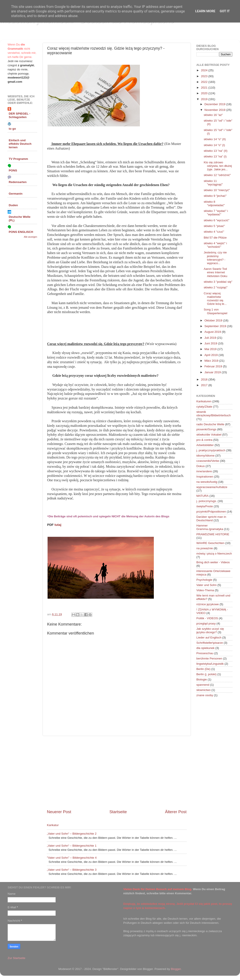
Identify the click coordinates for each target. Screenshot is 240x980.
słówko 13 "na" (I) (215, 156)
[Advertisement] (117, 772)
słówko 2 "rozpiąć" (216, 287)
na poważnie (205, 548)
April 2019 (212, 355)
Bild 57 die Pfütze (215, 238)
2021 (205, 88)
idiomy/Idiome (205, 456)
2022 (205, 82)
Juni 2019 (211, 343)
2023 (205, 76)
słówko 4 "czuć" (214, 232)
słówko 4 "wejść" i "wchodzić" (215, 245)
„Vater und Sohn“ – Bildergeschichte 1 (72, 846)
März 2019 (212, 361)
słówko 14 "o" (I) (214, 145)
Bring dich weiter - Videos (213, 562)
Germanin (16, 194)
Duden (13, 205)
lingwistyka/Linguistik (210, 664)
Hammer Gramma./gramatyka (210, 527)
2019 (205, 99)
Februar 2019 (214, 366)
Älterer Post (176, 812)
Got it (225, 11)
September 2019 (216, 326)
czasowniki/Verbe (208, 461)
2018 (205, 379)
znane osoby (205, 695)
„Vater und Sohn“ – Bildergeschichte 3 (72, 870)
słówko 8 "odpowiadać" (214, 203)
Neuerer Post (59, 812)
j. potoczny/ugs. (207, 501)
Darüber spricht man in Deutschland (211, 519)
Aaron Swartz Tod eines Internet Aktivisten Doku (216, 272)
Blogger (176, 969)
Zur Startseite (16, 958)
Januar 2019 (213, 372)
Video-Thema (205, 590)
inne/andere (204, 471)
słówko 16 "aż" (213, 115)
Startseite (118, 812)
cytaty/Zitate (204, 407)
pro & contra (204, 440)
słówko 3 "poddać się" (218, 282)
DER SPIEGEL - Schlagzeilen (20, 115)
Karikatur (53, 825)
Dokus (201, 466)
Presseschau (205, 653)
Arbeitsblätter (205, 445)
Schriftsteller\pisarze (210, 643)
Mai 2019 (211, 349)
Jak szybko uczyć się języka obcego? (210, 630)
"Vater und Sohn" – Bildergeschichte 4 (72, 858)
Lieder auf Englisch (209, 637)
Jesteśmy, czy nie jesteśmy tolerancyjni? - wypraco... (215, 258)
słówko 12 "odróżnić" (217, 175)
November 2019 (215, 110)
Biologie (202, 679)
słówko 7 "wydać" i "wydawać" (216, 213)
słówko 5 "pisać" (214, 226)
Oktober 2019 (214, 320)
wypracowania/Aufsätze (212, 487)
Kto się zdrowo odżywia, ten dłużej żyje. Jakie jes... (218, 166)
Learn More (205, 11)
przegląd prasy (206, 623)
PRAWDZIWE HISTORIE (213, 534)
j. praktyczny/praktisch (211, 450)
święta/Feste (205, 506)
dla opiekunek (205, 648)
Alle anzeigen (30, 237)
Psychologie (204, 580)
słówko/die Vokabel (209, 435)
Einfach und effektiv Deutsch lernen (20, 144)
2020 (205, 93)
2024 (205, 70)
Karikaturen (204, 401)
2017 (205, 385)
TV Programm (18, 159)
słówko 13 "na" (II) (216, 151)
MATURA (202, 496)
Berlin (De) (203, 669)
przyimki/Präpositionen (211, 512)
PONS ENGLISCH (21, 232)
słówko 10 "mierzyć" (217, 190)
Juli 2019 (211, 338)
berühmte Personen (209, 658)
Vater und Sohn (207, 585)
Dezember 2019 (215, 104)
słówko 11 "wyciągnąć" (213, 183)
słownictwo (203, 690)
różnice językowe (208, 604)
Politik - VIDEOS (207, 618)
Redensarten (18, 182)
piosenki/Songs (206, 429)
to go (12, 129)
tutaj (58, 525)
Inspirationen (205, 477)
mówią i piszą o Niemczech (214, 554)
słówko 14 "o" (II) (215, 139)
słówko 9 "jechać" (215, 196)
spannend (203, 685)
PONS (13, 170)
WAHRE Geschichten (210, 543)
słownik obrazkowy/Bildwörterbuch (214, 414)
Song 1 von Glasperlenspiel (216, 311)
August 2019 (213, 332)
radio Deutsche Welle (210, 424)
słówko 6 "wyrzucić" (217, 220)
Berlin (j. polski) (206, 674)
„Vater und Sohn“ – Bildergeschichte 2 (72, 834)
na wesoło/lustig (207, 482)
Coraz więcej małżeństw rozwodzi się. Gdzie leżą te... (215, 299)
